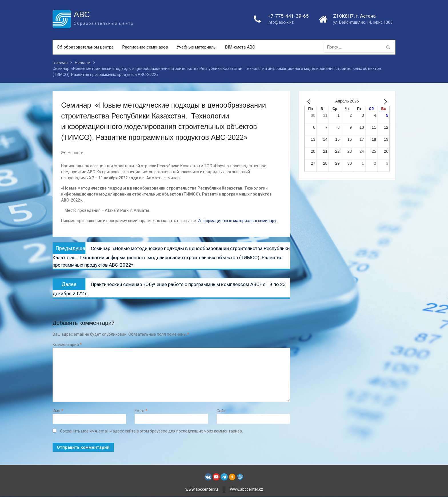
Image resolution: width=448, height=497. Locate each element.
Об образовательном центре (85, 47)
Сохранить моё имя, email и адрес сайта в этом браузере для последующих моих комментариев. (151, 431)
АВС (82, 14)
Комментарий (67, 345)
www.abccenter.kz (247, 490)
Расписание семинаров (145, 47)
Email (141, 411)
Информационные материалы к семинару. (237, 221)
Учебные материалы (197, 47)
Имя (58, 411)
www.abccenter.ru (202, 490)
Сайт (221, 411)
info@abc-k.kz (281, 23)
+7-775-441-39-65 (288, 16)
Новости (76, 153)
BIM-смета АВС (240, 47)
